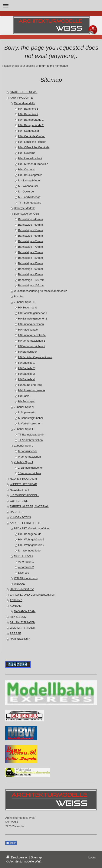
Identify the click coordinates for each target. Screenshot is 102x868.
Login (92, 857)
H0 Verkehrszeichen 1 (32, 341)
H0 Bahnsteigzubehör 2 (33, 319)
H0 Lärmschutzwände (32, 390)
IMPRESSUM (18, 617)
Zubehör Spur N (24, 407)
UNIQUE (19, 584)
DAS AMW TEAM (25, 611)
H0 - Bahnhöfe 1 (28, 109)
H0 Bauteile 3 (26, 374)
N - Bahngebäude (29, 180)
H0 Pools (24, 396)
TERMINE (16, 600)
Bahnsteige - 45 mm (30, 219)
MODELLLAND (23, 556)
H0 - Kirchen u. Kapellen (33, 164)
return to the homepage (54, 66)
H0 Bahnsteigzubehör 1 (33, 313)
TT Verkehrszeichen (30, 440)
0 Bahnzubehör (27, 451)
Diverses (24, 573)
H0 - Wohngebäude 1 (31, 539)
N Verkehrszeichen (30, 423)
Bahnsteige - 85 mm (30, 263)
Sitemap (36, 857)
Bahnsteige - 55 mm (30, 230)
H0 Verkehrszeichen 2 (32, 346)
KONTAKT (16, 606)
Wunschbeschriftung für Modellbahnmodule (41, 291)
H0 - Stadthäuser (29, 131)
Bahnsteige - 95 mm (30, 274)
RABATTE (16, 512)
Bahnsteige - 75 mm (30, 252)
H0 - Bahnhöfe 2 (28, 114)
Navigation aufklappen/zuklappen (51, 6)
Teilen (11, 843)
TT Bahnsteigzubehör (31, 435)
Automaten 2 (26, 567)
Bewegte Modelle (25, 208)
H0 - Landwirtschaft (30, 158)
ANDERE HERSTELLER (25, 523)
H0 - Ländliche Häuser (32, 142)
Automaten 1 (26, 562)
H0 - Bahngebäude (30, 534)
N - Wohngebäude (29, 551)
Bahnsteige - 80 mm (30, 258)
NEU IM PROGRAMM (23, 479)
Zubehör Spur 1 (24, 462)
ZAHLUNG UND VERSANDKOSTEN (33, 595)
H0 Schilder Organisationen (35, 357)
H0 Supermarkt (27, 307)
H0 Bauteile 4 (26, 379)
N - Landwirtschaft (29, 197)
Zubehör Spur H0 (25, 302)
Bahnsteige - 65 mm (30, 241)
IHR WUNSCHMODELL (24, 495)
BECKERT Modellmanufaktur (32, 528)
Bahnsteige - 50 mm (30, 225)
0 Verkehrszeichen (29, 457)
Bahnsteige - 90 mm (30, 269)
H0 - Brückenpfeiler (30, 175)
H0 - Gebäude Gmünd (32, 136)
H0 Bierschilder (27, 352)
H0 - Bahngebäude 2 (31, 125)
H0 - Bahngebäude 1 (31, 120)
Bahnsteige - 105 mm (31, 285)
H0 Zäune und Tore (30, 385)
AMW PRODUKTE (21, 98)
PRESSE (15, 633)
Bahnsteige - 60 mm (30, 236)
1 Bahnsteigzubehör (30, 468)
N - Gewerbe (26, 192)
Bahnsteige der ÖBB (27, 214)
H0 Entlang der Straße (32, 335)
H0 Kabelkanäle (28, 330)
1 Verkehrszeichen (29, 473)
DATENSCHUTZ (20, 639)
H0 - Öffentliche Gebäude (34, 147)
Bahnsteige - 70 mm (30, 247)
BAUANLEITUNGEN (22, 622)
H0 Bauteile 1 (26, 363)
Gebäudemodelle (25, 103)
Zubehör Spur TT (25, 429)
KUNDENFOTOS (20, 517)
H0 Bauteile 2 (26, 368)
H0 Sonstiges (26, 401)
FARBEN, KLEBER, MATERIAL (29, 506)
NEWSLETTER (19, 490)
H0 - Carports (26, 169)
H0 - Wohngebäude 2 (31, 545)
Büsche (19, 296)
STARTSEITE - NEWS (24, 92)
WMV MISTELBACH (22, 628)
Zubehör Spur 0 (24, 446)
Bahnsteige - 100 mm (31, 280)
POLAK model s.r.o (26, 578)
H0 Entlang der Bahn (31, 324)
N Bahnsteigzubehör (31, 418)
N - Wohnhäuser (28, 186)
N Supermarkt (27, 412)
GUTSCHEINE (19, 501)
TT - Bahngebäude (30, 203)
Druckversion (18, 857)
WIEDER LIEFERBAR (23, 484)
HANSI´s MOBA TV (22, 589)
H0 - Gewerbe (27, 153)
